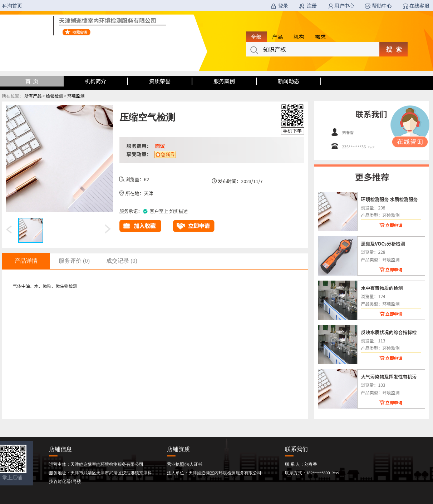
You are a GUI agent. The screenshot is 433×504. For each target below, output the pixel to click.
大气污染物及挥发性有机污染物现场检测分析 (389, 376)
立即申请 (394, 225)
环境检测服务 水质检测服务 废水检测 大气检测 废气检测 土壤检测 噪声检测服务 (390, 199)
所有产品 (33, 96)
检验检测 (54, 96)
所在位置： (13, 96)
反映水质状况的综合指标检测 (389, 332)
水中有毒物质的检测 (382, 288)
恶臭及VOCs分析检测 (383, 243)
